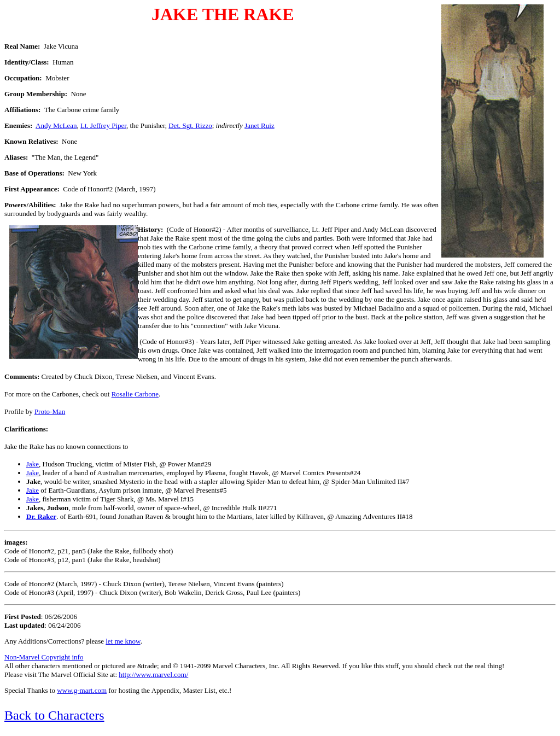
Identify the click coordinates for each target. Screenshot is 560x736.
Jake (33, 464)
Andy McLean (56, 125)
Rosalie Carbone (135, 394)
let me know (123, 641)
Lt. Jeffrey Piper (103, 125)
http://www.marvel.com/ (153, 674)
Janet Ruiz (259, 125)
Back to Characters (54, 715)
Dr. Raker (41, 516)
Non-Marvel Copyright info (44, 657)
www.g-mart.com (82, 690)
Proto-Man (50, 411)
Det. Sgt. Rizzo (190, 125)
